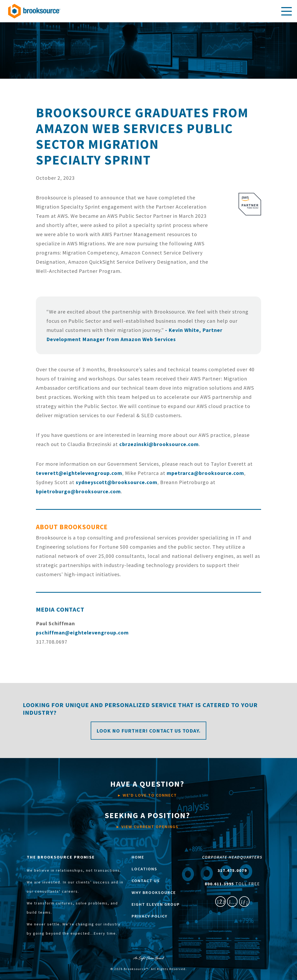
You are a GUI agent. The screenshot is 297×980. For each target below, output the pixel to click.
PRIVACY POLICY (150, 916)
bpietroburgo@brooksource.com (78, 491)
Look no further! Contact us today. (148, 731)
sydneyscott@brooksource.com (117, 482)
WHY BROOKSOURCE (154, 892)
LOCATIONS (144, 869)
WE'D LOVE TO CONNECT (147, 788)
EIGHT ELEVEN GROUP (156, 904)
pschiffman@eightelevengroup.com (82, 632)
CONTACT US (146, 881)
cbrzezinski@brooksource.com (159, 444)
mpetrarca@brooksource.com (205, 473)
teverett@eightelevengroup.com (79, 473)
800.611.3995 (220, 884)
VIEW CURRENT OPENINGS (147, 820)
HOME (138, 857)
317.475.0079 (232, 870)
